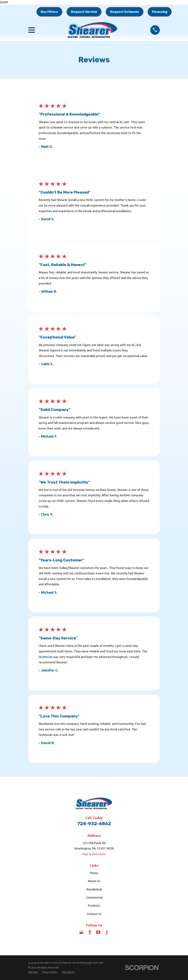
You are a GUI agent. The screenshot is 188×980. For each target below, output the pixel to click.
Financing (160, 12)
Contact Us (94, 914)
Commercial (94, 897)
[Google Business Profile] (81, 932)
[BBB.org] (107, 932)
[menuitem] (33, 972)
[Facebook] (90, 932)
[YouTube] (98, 932)
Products (94, 905)
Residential (94, 889)
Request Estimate (125, 12)
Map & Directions (94, 854)
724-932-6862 (94, 824)
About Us (94, 881)
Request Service (84, 12)
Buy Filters (49, 12)
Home (94, 873)
